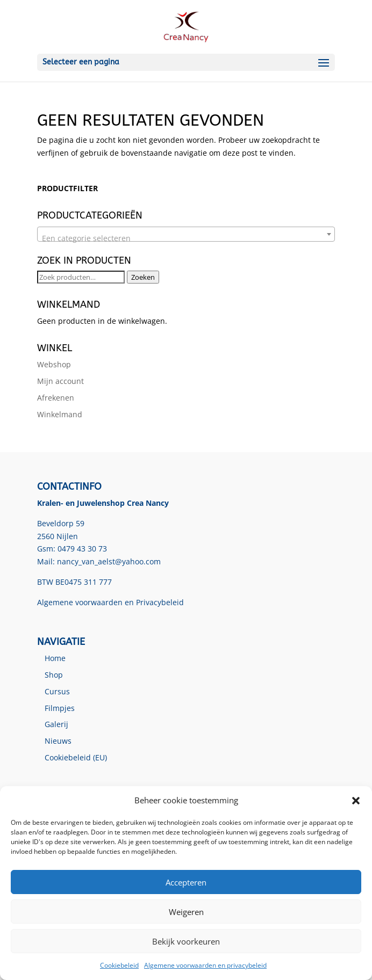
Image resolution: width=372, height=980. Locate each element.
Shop (54, 675)
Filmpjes (60, 708)
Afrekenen (56, 398)
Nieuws (58, 741)
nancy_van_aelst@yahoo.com (109, 561)
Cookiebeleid (119, 965)
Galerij (56, 724)
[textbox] (186, 238)
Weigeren (186, 912)
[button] (356, 801)
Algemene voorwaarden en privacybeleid (205, 965)
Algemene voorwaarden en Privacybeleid (110, 602)
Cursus (57, 691)
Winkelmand (60, 414)
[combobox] (186, 234)
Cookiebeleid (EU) (76, 757)
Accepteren (186, 882)
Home (55, 658)
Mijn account (60, 381)
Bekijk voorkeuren (186, 941)
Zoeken (143, 277)
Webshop (54, 364)
